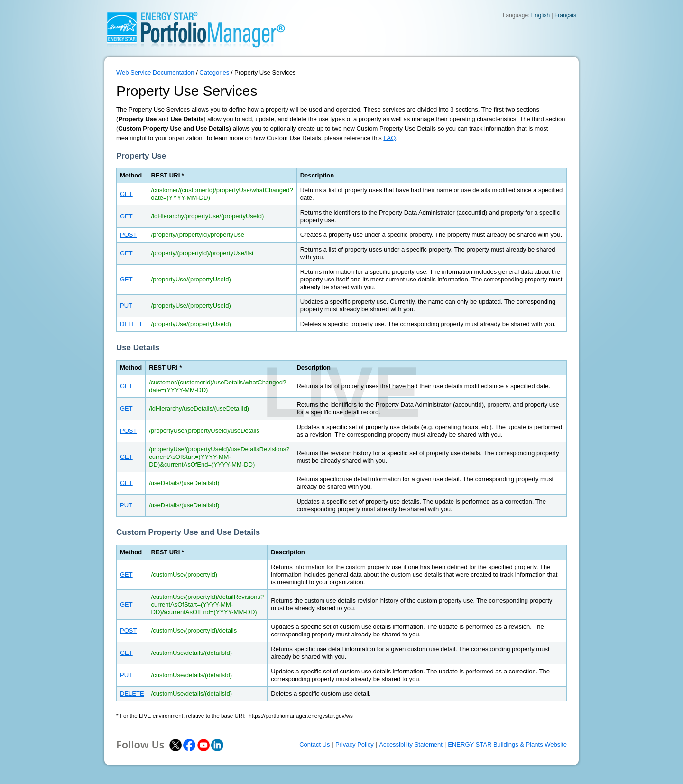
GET (126, 194)
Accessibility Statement (411, 744)
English (540, 15)
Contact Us (314, 744)
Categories (214, 72)
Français (565, 15)
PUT (126, 305)
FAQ (389, 138)
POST (128, 235)
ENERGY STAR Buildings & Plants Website (507, 744)
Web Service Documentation (155, 72)
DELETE (132, 324)
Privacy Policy (355, 744)
